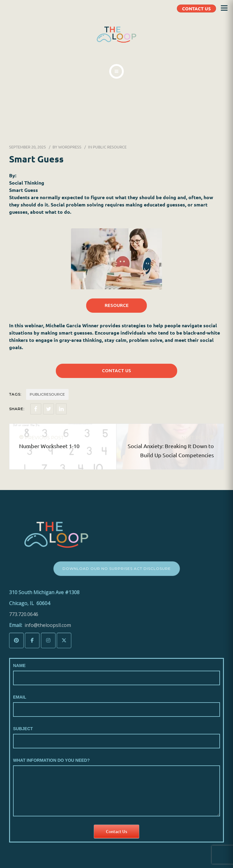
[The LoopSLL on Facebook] (32, 640)
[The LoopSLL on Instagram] (48, 640)
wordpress (70, 147)
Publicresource (47, 394)
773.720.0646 (24, 614)
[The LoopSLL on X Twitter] (64, 640)
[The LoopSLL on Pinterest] (16, 640)
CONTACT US (196, 9)
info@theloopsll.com (48, 625)
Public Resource (110, 147)
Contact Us (116, 831)
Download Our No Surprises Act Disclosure (117, 568)
